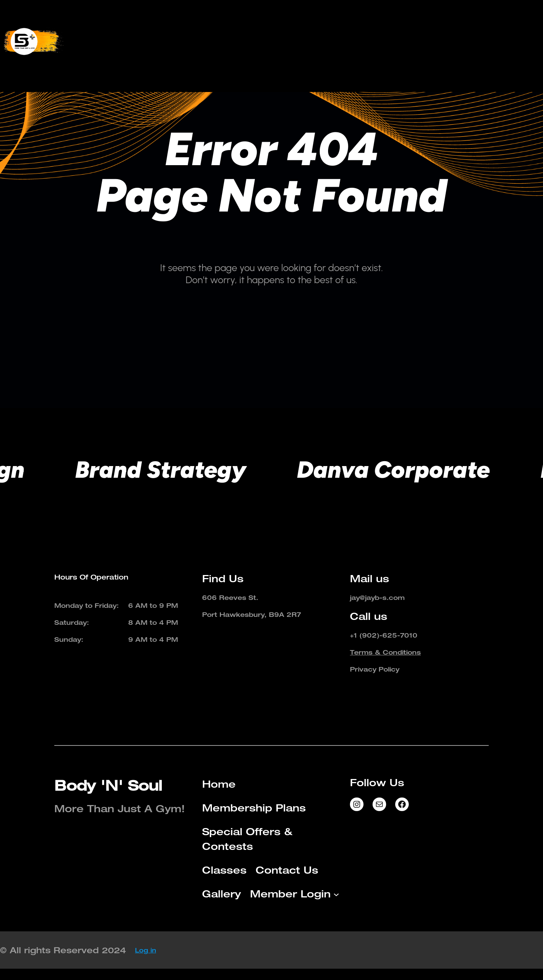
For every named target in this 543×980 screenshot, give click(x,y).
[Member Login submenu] (383, 54)
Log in (146, 950)
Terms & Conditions (385, 652)
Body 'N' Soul (108, 785)
